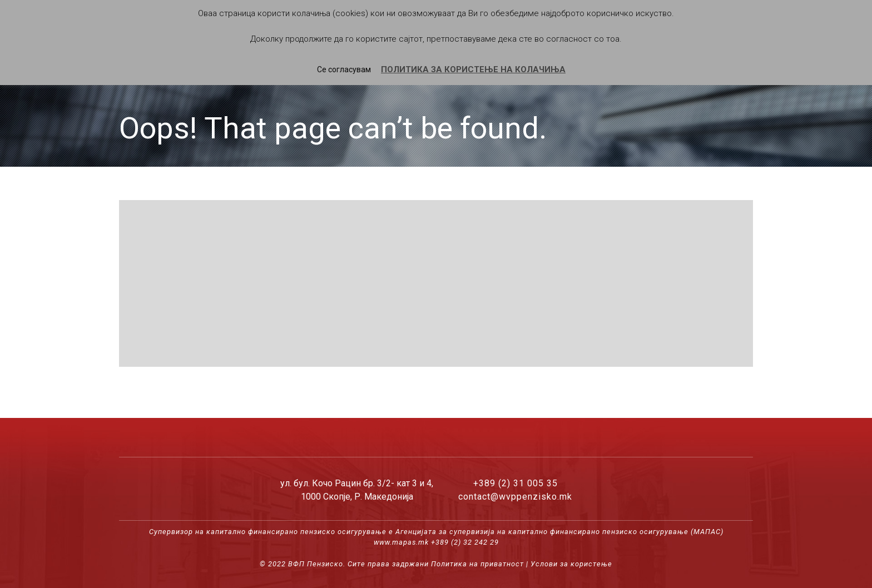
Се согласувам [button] (344, 69)
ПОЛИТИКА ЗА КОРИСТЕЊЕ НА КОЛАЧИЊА (473, 69)
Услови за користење (571, 564)
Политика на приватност (477, 564)
